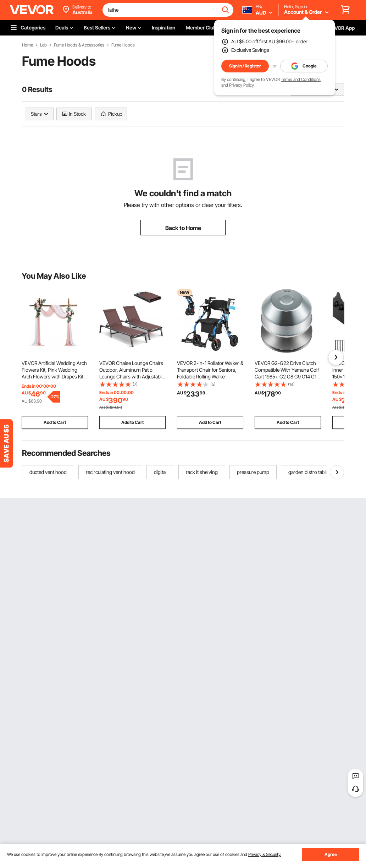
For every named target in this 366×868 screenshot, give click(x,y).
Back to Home (183, 228)
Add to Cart (55, 422)
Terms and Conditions (301, 79)
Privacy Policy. (242, 85)
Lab (43, 45)
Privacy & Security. (265, 854)
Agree (331, 854)
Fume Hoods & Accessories (79, 45)
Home (27, 45)
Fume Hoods (123, 45)
